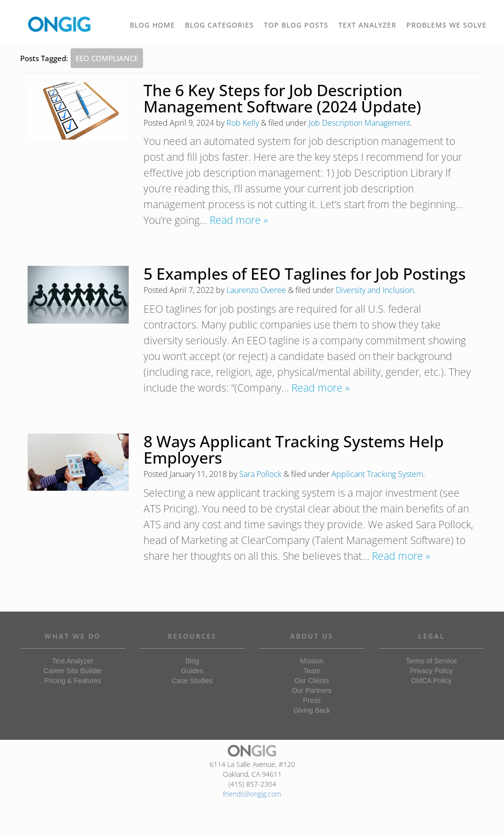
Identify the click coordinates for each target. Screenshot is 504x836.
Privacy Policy (431, 671)
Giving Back (312, 710)
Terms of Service (432, 661)
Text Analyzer (73, 661)
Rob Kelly (243, 123)
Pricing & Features (73, 681)
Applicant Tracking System (377, 474)
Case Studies (192, 681)
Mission (312, 661)
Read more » (239, 220)
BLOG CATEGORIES (222, 29)
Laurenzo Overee (256, 290)
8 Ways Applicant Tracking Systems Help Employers (294, 449)
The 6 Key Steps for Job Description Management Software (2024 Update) (282, 98)
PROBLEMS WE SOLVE (449, 29)
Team (312, 671)
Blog (192, 661)
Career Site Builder (72, 671)
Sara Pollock (260, 474)
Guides (192, 671)
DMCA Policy (432, 681)
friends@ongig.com (252, 794)
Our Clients (312, 681)
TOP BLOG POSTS (299, 29)
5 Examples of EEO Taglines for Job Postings (305, 273)
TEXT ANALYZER (367, 25)
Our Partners (312, 691)
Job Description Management (360, 123)
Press (312, 700)
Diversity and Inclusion (375, 290)
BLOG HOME (152, 25)
